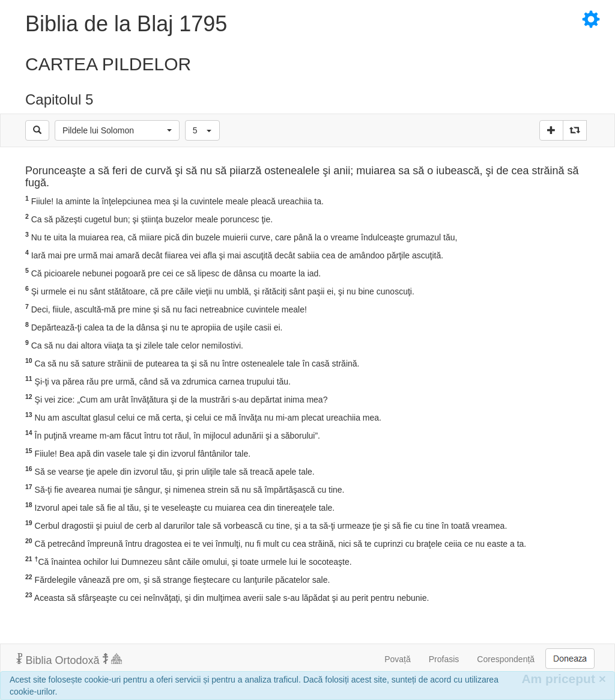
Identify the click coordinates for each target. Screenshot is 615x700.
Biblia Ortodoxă (69, 660)
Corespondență (506, 659)
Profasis (444, 659)
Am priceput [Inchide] (564, 679)
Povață (398, 659)
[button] (117, 130)
